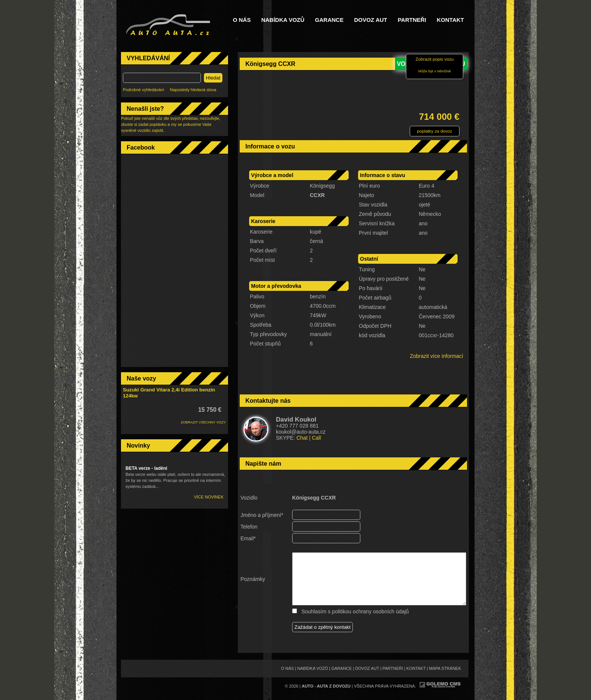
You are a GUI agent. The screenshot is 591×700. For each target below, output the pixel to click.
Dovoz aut (371, 20)
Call (316, 438)
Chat (302, 438)
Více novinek (209, 497)
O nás (242, 20)
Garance (329, 20)
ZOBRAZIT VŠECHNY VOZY (203, 422)
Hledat (213, 78)
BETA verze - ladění (146, 468)
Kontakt (450, 20)
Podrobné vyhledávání (143, 90)
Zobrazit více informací (436, 356)
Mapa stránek (445, 668)
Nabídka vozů (283, 20)
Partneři (412, 20)
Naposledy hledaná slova (193, 90)
